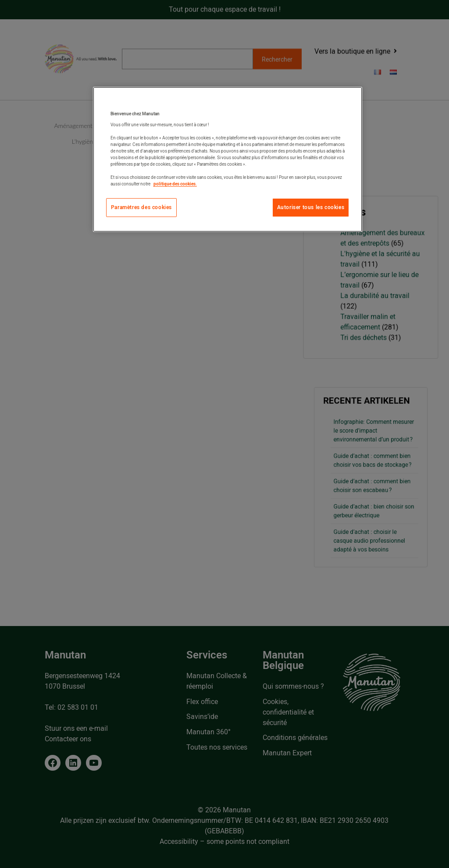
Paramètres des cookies (141, 207)
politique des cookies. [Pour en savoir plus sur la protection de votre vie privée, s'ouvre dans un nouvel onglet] (175, 184)
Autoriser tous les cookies (311, 207)
